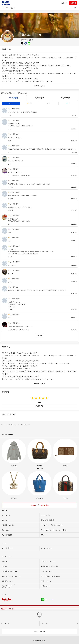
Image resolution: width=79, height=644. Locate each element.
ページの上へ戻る (39, 632)
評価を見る (40, 406)
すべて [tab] (11, 103)
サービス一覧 (5, 623)
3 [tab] (49, 103)
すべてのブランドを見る (39, 505)
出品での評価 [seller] (39, 98)
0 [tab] (68, 103)
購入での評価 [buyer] (65, 98)
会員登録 (73, 3)
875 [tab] (29, 103)
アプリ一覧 (44, 623)
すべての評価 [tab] (14, 98)
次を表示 (39, 335)
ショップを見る (40, 86)
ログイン (64, 3)
